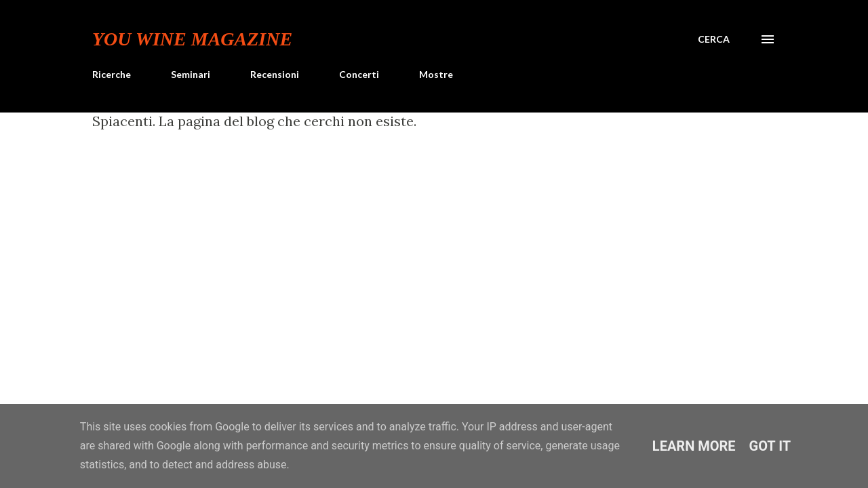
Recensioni (275, 74)
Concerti (359, 74)
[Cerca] (714, 39)
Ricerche (112, 74)
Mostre (436, 74)
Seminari (191, 74)
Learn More (694, 446)
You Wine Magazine (192, 39)
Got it (770, 446)
